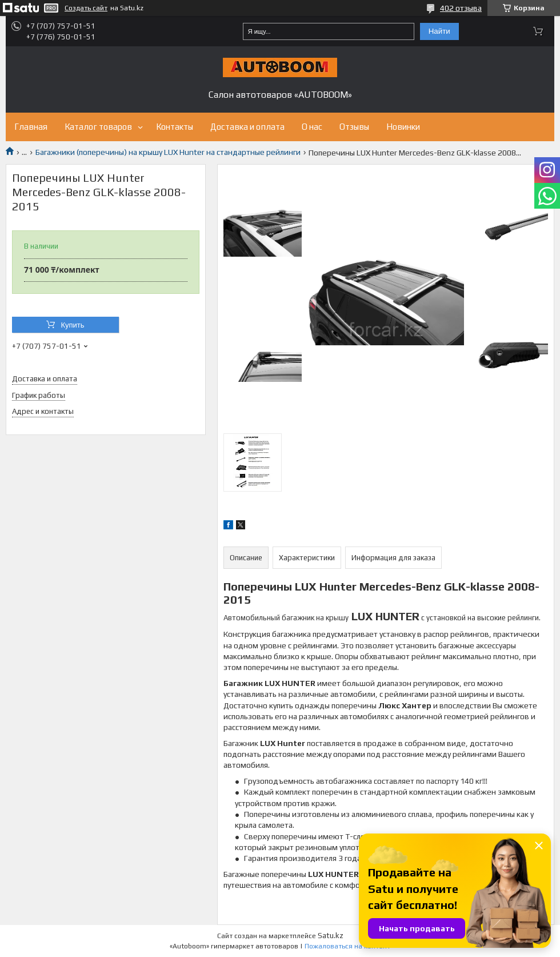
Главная (31, 127)
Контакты (175, 127)
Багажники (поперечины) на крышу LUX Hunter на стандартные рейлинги (168, 152)
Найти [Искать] (439, 31)
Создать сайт (86, 8)
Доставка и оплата (247, 127)
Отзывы (354, 127)
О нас (312, 127)
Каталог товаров (98, 127)
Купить (72, 325)
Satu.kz (331, 936)
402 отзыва (461, 8)
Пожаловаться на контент (347, 946)
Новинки (403, 127)
